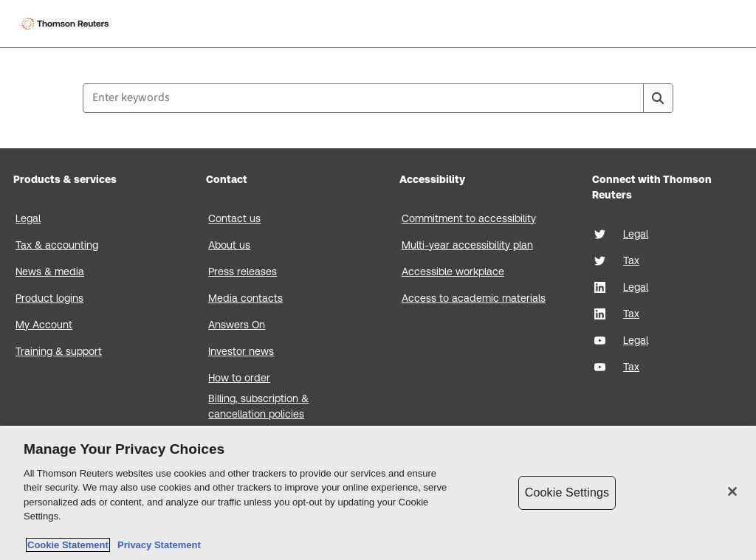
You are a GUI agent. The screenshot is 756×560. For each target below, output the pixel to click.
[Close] (732, 491)
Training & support (59, 351)
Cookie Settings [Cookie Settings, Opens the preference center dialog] (567, 492)
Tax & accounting (57, 245)
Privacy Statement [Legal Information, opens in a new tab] (157, 545)
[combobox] (378, 98)
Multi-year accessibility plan (467, 245)
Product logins (49, 298)
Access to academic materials (474, 298)
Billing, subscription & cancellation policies (258, 406)
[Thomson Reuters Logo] (67, 24)
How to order (239, 378)
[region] (378, 493)
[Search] (658, 98)
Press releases (243, 272)
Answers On (237, 325)
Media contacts (245, 298)
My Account (44, 325)
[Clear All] (629, 98)
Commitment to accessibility (469, 218)
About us (229, 245)
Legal (28, 218)
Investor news (241, 351)
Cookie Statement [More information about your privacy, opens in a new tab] (68, 545)
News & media (50, 272)
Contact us (234, 218)
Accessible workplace (453, 272)
